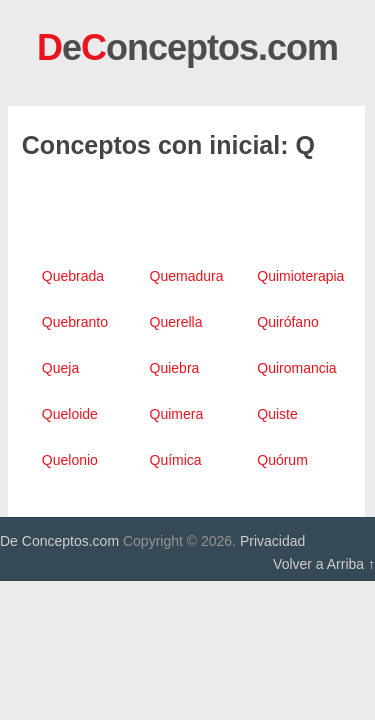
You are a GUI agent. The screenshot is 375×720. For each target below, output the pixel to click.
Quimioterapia (300, 276)
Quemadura (187, 276)
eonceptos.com (187, 47)
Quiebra (175, 368)
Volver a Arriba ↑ (324, 564)
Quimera (177, 414)
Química (176, 460)
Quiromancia (296, 368)
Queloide (70, 414)
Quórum (282, 460)
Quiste (277, 414)
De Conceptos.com (59, 541)
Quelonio (70, 460)
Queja (60, 368)
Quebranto (75, 322)
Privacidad (272, 541)
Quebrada (73, 276)
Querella (176, 322)
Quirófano (287, 322)
